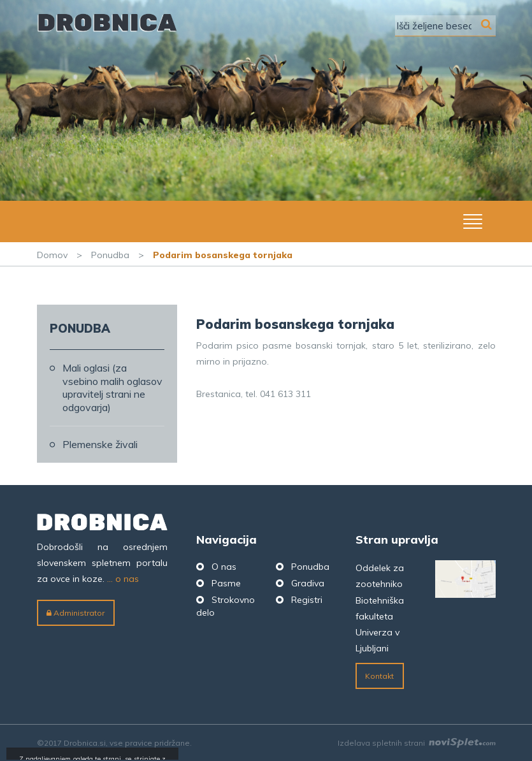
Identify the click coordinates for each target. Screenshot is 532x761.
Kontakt (379, 676)
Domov (52, 255)
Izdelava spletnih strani (417, 743)
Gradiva (308, 583)
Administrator (75, 613)
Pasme (226, 583)
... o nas (123, 579)
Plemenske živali (100, 444)
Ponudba (110, 255)
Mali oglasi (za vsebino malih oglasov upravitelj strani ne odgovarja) (112, 388)
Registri (307, 600)
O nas (224, 567)
